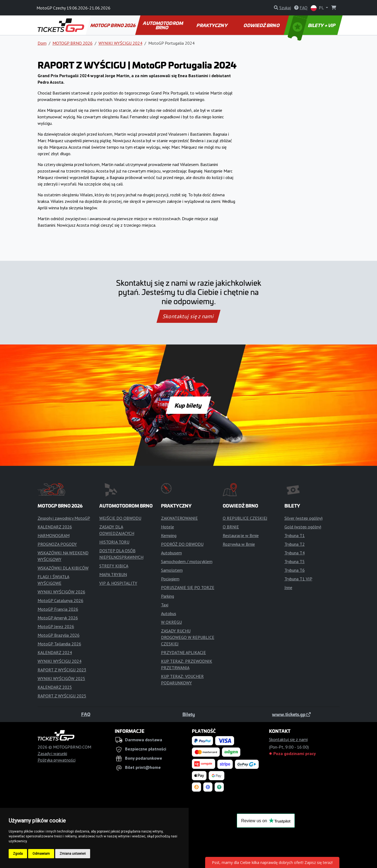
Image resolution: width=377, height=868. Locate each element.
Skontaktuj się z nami (189, 316)
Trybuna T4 (295, 553)
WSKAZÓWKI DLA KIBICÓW (63, 568)
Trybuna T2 (295, 544)
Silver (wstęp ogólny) (304, 518)
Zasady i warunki (52, 753)
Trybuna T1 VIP (298, 579)
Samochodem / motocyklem (187, 561)
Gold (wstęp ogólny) (303, 527)
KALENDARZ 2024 (55, 652)
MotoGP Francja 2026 (58, 609)
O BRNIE (231, 527)
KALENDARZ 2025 (55, 687)
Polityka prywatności (57, 760)
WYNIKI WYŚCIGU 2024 (120, 43)
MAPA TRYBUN (113, 574)
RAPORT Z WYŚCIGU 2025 (62, 696)
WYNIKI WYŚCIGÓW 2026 (61, 592)
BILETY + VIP (312, 25)
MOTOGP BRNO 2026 (113, 25)
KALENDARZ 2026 (55, 527)
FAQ (86, 714)
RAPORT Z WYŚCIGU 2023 (62, 670)
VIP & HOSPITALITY (118, 583)
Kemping (169, 535)
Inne (288, 587)
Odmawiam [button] (41, 854)
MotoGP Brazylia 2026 (59, 635)
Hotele (168, 527)
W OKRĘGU (171, 622)
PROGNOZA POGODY (57, 544)
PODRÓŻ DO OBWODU (182, 544)
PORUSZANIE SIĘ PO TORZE (188, 587)
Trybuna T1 (295, 535)
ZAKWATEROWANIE (179, 518)
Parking (168, 596)
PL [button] (318, 8)
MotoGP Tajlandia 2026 (59, 644)
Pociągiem (170, 579)
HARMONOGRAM (54, 535)
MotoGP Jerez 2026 (56, 626)
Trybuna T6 (295, 570)
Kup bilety (188, 405)
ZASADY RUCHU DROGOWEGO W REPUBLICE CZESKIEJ (188, 637)
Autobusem (171, 553)
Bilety (189, 714)
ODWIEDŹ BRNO (262, 25)
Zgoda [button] (18, 854)
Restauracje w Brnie (241, 535)
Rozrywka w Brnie (239, 544)
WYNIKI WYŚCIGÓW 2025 (61, 678)
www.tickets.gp (291, 714)
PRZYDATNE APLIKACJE (183, 652)
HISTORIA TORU (114, 542)
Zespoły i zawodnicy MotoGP (64, 518)
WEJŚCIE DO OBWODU (120, 518)
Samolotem (172, 570)
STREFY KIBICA (114, 566)
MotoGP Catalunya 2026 (60, 600)
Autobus (169, 613)
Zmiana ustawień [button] (73, 854)
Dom (42, 43)
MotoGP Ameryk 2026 (58, 618)
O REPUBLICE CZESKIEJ (245, 518)
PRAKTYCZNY (212, 25)
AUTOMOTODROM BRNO (163, 25)
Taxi (165, 605)
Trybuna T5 (295, 561)
